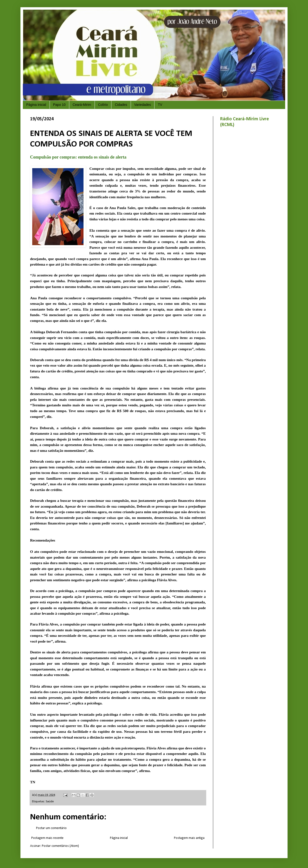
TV (160, 105)
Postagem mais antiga (189, 838)
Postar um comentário (51, 828)
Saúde (50, 802)
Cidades (121, 105)
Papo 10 (59, 105)
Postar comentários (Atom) (60, 846)
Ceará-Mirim (82, 105)
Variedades (143, 105)
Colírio (103, 105)
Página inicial (36, 105)
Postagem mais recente (47, 838)
